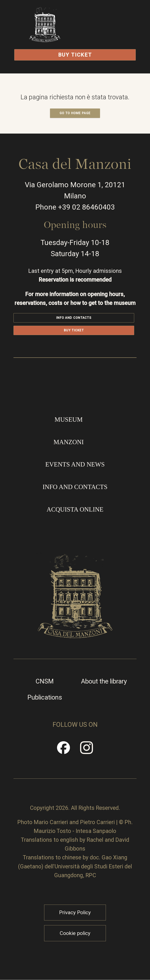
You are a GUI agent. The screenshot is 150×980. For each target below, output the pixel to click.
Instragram (87, 751)
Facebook (64, 751)
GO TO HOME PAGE (75, 113)
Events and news (75, 464)
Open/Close (108, 34)
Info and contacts (74, 318)
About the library (104, 682)
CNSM (45, 682)
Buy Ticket (75, 55)
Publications (45, 697)
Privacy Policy (75, 912)
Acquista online (75, 509)
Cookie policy (75, 933)
